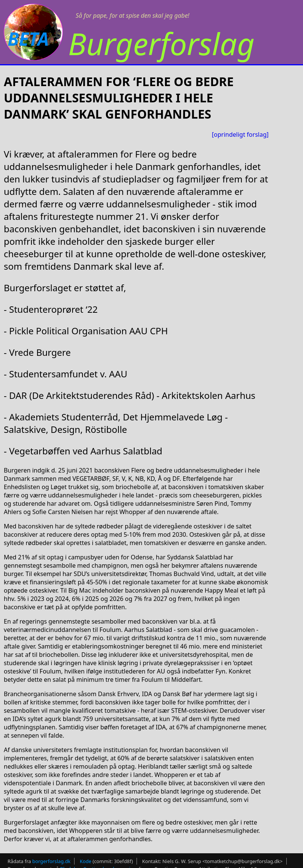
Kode (86, 861)
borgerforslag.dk (51, 861)
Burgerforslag (161, 43)
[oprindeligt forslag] (240, 134)
